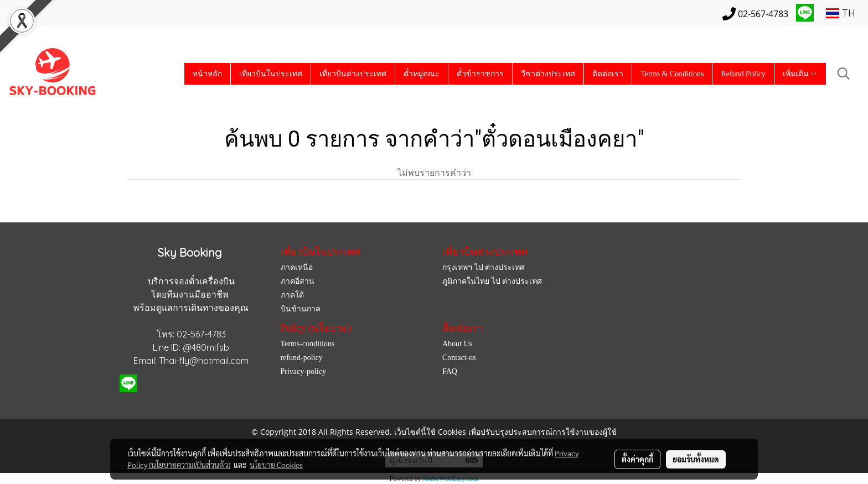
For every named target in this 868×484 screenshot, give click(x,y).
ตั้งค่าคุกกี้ (637, 459)
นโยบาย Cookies (276, 465)
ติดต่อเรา (608, 74)
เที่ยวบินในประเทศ (271, 74)
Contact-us (459, 358)
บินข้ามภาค (301, 309)
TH (841, 13)
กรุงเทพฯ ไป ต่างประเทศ (484, 267)
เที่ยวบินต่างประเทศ (353, 74)
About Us (457, 344)
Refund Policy (743, 74)
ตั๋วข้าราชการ (480, 74)
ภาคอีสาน (298, 281)
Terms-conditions (308, 344)
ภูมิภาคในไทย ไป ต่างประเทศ (492, 281)
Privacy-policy (303, 371)
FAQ (450, 371)
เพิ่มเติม (800, 74)
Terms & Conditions (672, 74)
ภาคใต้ (292, 295)
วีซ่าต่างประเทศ (548, 74)
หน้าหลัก (207, 74)
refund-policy (302, 358)
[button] (844, 74)
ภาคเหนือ (297, 267)
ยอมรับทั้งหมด (696, 459)
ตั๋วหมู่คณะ (422, 74)
